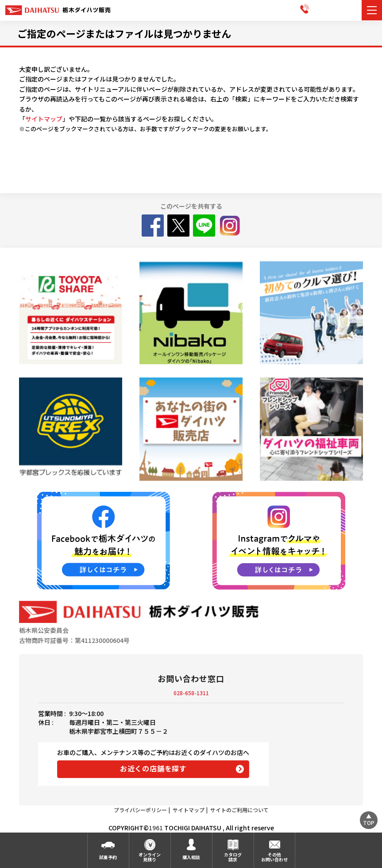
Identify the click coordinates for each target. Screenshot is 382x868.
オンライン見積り (150, 857)
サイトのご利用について (239, 810)
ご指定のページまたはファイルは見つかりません (124, 33)
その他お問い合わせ (274, 857)
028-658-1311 (191, 693)
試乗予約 (108, 857)
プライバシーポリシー (140, 810)
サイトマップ (44, 119)
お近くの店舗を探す (153, 768)
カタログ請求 (233, 857)
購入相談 (191, 857)
